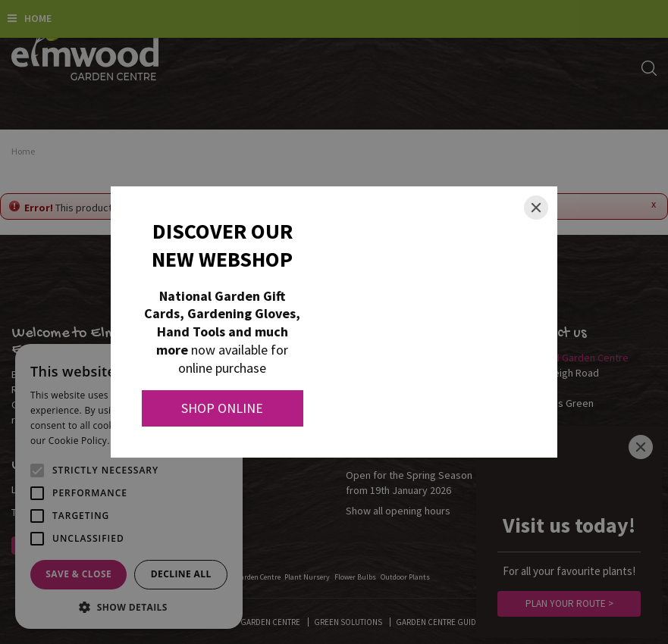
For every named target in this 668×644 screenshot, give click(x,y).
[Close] (536, 208)
